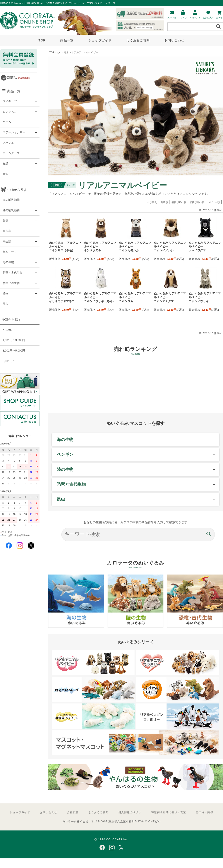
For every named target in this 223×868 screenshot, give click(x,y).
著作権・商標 (204, 812)
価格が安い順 (179, 202)
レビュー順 (214, 202)
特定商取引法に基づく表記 (169, 812)
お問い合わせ (175, 40)
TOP (42, 40)
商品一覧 (67, 40)
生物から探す (17, 190)
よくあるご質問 (138, 40)
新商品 (19, 78)
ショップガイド (100, 40)
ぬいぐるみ (63, 52)
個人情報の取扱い (130, 812)
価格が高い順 (197, 202)
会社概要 (73, 812)
